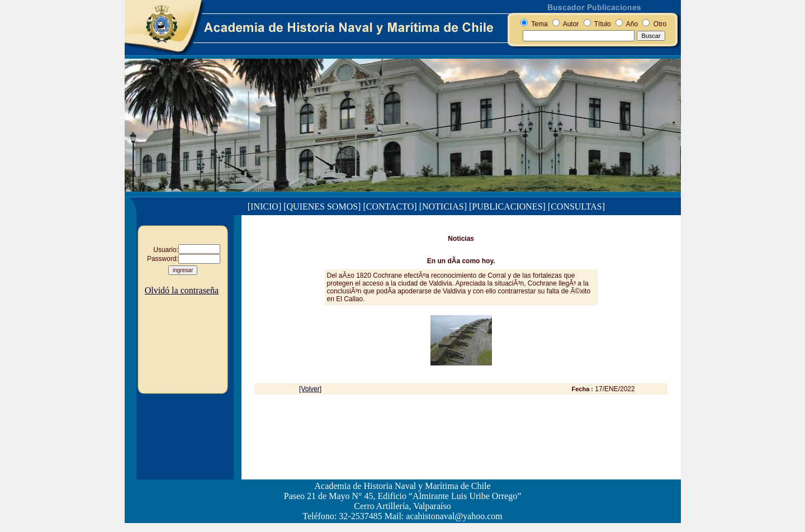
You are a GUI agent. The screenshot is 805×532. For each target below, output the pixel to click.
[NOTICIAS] (443, 206)
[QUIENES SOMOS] (322, 206)
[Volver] (310, 389)
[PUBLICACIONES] (507, 206)
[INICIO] (264, 206)
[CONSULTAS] (576, 206)
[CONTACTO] (390, 206)
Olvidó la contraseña (182, 290)
